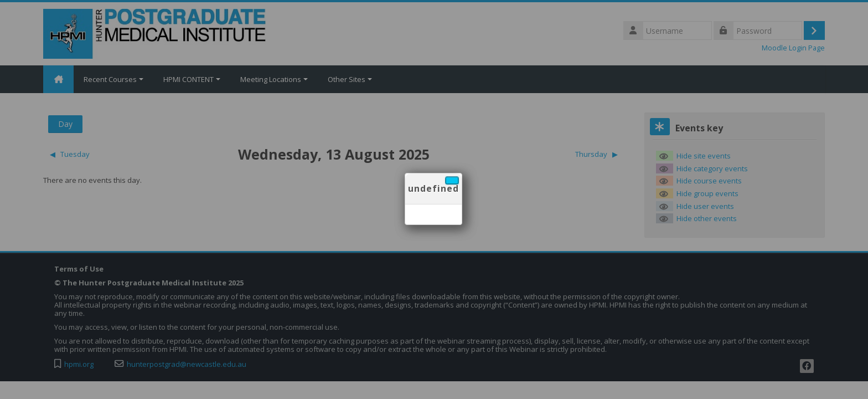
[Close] (452, 180)
